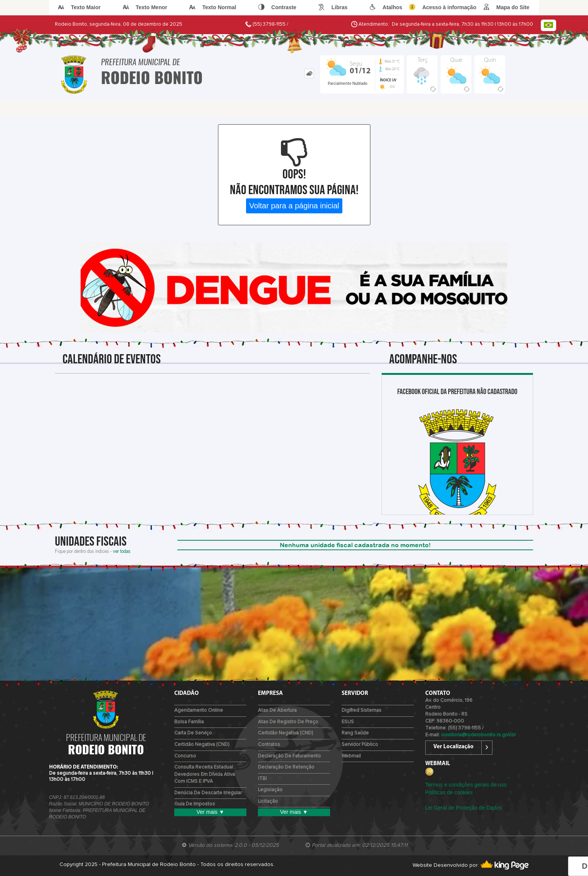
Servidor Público (360, 745)
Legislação (270, 790)
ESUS (348, 722)
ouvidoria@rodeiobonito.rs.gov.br (478, 735)
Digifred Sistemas (362, 710)
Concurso (185, 756)
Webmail (351, 756)
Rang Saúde (355, 733)
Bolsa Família (189, 722)
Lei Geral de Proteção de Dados (464, 808)
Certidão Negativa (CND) (202, 745)
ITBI (262, 779)
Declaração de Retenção (286, 767)
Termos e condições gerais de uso (466, 785)
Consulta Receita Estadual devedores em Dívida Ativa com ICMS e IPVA (205, 774)
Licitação (268, 801)
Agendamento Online (199, 710)
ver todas (122, 551)
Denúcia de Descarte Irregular (208, 793)
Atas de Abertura (277, 710)
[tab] (309, 73)
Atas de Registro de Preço (288, 722)
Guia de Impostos (195, 804)
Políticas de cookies (449, 792)
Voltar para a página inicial (294, 206)
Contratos (269, 745)
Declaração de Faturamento (289, 756)
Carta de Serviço (193, 733)
